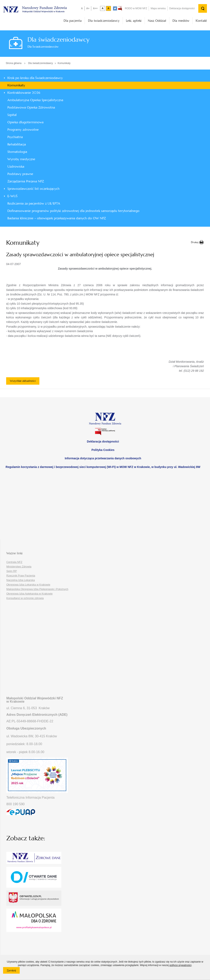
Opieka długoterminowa (25, 122)
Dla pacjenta (73, 21)
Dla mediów (181, 21)
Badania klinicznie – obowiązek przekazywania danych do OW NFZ (57, 218)
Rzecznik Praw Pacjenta (21, 576)
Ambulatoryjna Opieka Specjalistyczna (35, 100)
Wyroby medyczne (21, 159)
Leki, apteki (134, 21)
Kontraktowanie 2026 (24, 93)
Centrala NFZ (14, 562)
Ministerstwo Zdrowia (19, 567)
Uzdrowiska (16, 166)
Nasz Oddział (157, 21)
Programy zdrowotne (23, 130)
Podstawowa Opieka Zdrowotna (31, 107)
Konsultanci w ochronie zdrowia (25, 598)
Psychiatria (15, 137)
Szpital (12, 115)
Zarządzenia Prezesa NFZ (26, 181)
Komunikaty (64, 63)
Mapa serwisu (158, 8)
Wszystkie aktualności (23, 381)
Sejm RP (12, 571)
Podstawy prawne (20, 174)
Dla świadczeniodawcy (104, 21)
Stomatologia (17, 152)
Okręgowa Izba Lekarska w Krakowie (28, 585)
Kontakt (201, 21)
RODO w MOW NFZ (136, 8)
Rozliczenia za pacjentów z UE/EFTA (34, 203)
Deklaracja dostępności (182, 8)
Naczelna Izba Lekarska (21, 580)
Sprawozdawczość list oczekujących (33, 189)
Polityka (103, 450)
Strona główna (14, 63)
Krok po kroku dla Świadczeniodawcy (35, 78)
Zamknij (13, 971)
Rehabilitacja (17, 144)
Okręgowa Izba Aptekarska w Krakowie (29, 594)
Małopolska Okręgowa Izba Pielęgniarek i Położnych (37, 589)
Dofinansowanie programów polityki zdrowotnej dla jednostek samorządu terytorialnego (73, 211)
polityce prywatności (180, 965)
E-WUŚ (12, 196)
